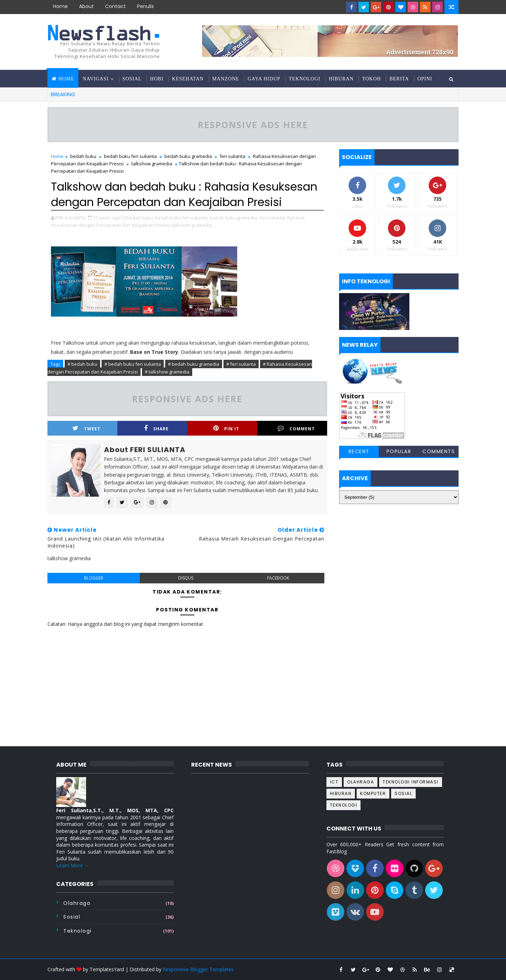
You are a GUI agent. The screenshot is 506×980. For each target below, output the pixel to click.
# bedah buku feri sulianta (133, 364)
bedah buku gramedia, (234, 218)
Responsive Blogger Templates (198, 969)
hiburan (341, 793)
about (86, 6)
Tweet (86, 428)
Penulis (145, 6)
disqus (186, 578)
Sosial (132, 79)
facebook (278, 578)
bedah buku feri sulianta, (182, 218)
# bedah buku (82, 364)
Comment (296, 428)
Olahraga (77, 903)
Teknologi (305, 79)
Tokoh (371, 79)
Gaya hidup (264, 79)
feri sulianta (232, 156)
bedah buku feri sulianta (130, 156)
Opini (425, 79)
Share (156, 428)
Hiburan (341, 79)
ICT (334, 782)
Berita (399, 79)
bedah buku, (140, 218)
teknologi (77, 931)
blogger (94, 578)
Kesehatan (188, 79)
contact (115, 6)
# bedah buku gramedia (194, 364)
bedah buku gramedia (188, 156)
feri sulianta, (273, 218)
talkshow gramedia (152, 164)
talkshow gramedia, (192, 225)
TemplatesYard (107, 969)
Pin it (226, 428)
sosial (72, 917)
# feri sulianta (241, 364)
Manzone (226, 79)
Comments (439, 451)
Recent (359, 451)
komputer (373, 793)
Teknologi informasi (411, 782)
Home (60, 6)
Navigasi (96, 79)
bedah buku (83, 156)
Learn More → (73, 865)
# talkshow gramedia (167, 372)
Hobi (157, 79)
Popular (399, 451)
